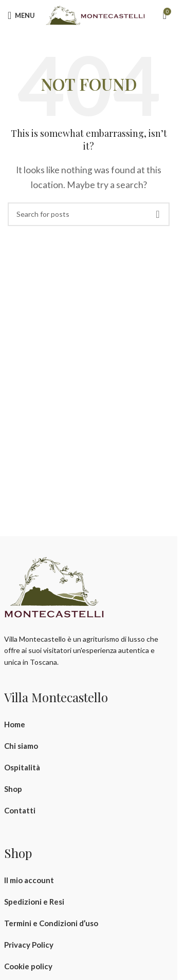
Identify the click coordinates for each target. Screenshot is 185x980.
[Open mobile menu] (21, 15)
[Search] (89, 214)
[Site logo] (95, 14)
